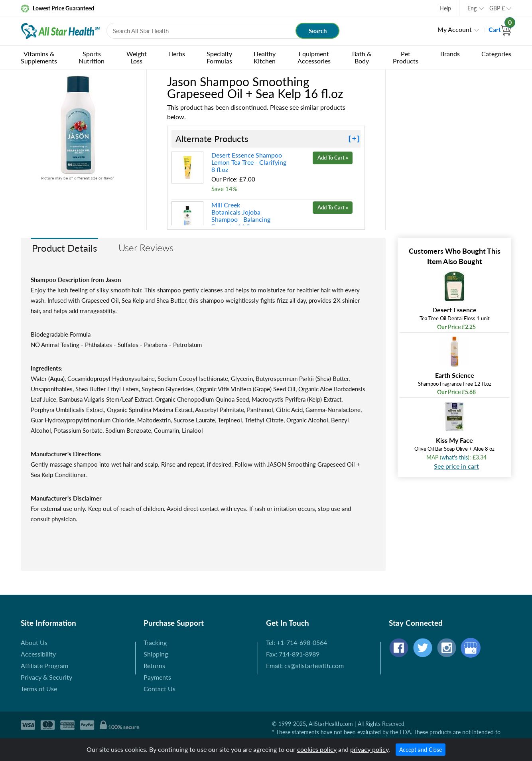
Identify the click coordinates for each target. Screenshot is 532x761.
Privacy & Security (46, 677)
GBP (497, 8)
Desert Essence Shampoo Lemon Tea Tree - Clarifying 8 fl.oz (249, 162)
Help (445, 8)
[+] (354, 139)
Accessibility (38, 654)
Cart (500, 29)
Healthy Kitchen (265, 57)
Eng (472, 8)
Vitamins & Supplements (39, 57)
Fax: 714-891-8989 (293, 654)
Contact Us (160, 689)
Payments (157, 677)
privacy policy (369, 749)
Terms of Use (39, 689)
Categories (496, 54)
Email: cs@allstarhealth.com (305, 665)
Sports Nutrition (92, 57)
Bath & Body (362, 57)
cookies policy (317, 749)
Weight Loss (137, 57)
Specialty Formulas (219, 57)
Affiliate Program (44, 665)
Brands (450, 54)
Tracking (155, 642)
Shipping (156, 654)
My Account (455, 29)
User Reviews (146, 247)
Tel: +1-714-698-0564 (297, 642)
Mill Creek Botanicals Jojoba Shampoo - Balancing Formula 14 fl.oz (241, 216)
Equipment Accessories (314, 57)
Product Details (64, 248)
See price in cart (456, 466)
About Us (34, 642)
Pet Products (406, 57)
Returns (154, 665)
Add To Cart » (333, 158)
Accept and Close (421, 750)
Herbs (177, 54)
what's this (455, 457)
